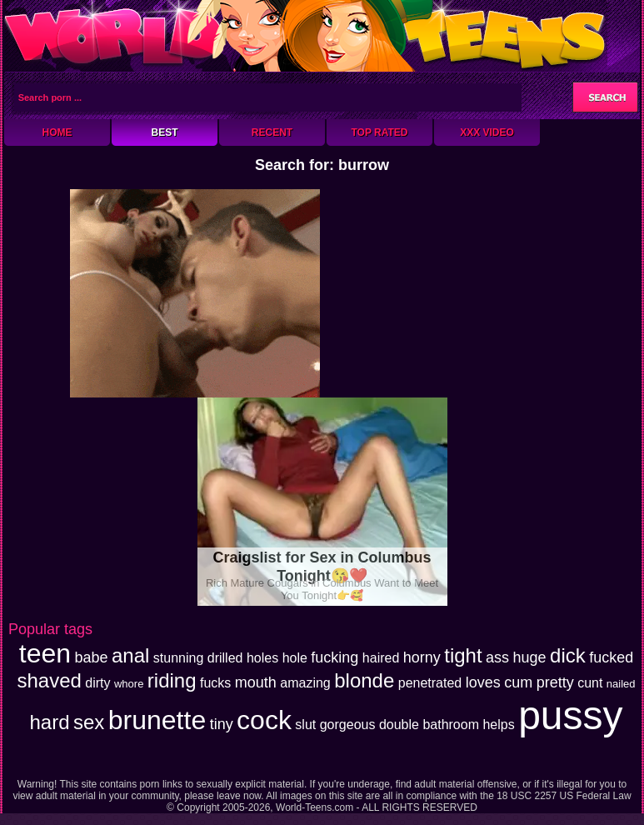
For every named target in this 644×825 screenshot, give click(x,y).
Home (57, 132)
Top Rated (379, 132)
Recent (272, 132)
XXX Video (487, 132)
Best (164, 132)
